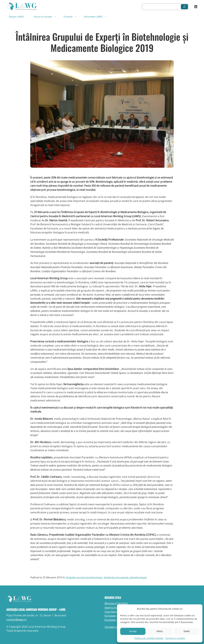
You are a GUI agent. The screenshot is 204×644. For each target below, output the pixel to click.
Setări (187, 631)
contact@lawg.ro (16, 619)
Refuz (160, 631)
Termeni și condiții (175, 638)
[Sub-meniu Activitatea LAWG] (106, 16)
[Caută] (184, 7)
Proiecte (68, 17)
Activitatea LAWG (93, 17)
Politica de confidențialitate (149, 638)
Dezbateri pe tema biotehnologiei (84, 577)
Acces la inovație (43, 17)
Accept (133, 631)
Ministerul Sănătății (116, 603)
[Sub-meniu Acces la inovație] (55, 16)
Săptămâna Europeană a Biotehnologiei (125, 577)
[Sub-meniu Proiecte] (76, 16)
